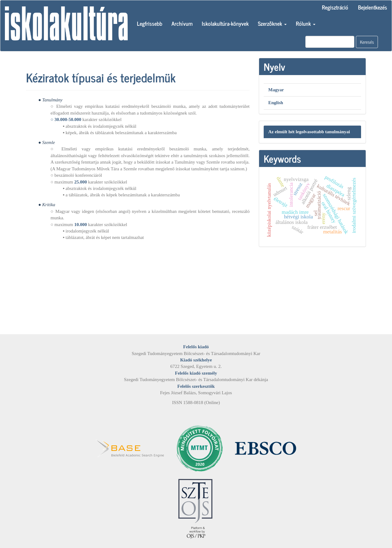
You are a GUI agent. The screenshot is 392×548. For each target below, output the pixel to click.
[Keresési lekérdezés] (330, 42)
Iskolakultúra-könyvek (225, 23)
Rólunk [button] (306, 23)
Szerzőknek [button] (272, 23)
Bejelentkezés (373, 7)
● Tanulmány (50, 100)
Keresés (367, 42)
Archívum (182, 23)
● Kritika (47, 205)
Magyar (276, 90)
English (276, 103)
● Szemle (47, 142)
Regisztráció (335, 7)
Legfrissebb (150, 23)
